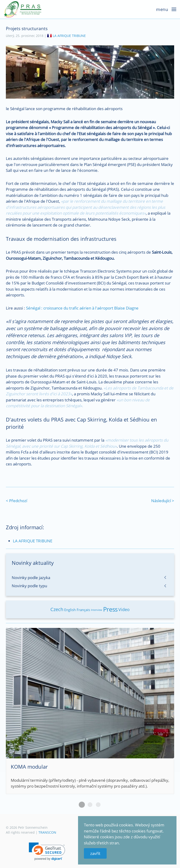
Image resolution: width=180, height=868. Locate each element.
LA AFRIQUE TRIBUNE (69, 36)
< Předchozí (17, 501)
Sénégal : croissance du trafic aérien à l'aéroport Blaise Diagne (82, 308)
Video (124, 609)
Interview (97, 610)
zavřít (95, 853)
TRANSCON (47, 832)
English (70, 610)
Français (83, 610)
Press (110, 609)
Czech (57, 609)
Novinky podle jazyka (31, 578)
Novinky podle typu (29, 586)
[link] (47, 852)
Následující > (163, 501)
